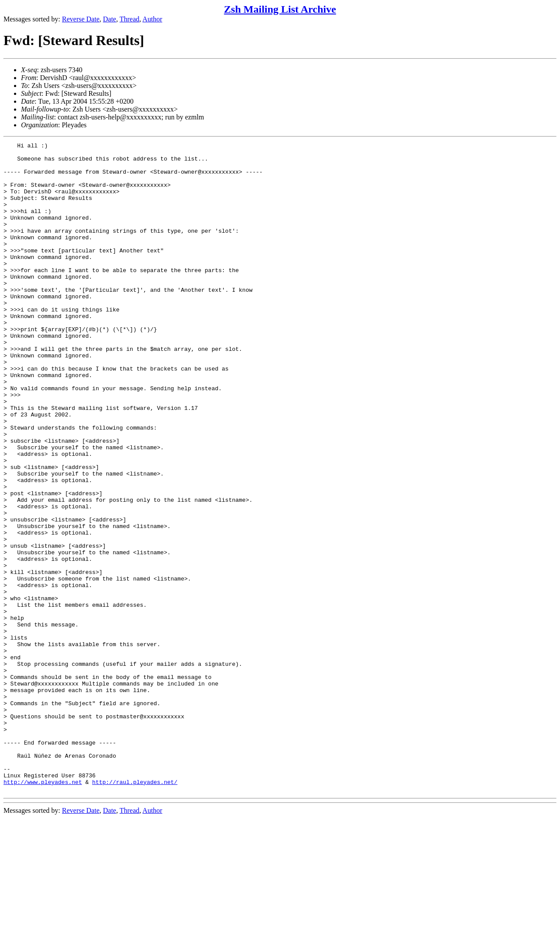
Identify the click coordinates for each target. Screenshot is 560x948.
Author (152, 19)
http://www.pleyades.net (43, 910)
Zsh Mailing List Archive (280, 9)
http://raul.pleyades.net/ (135, 910)
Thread (129, 19)
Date (110, 19)
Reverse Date (81, 19)
